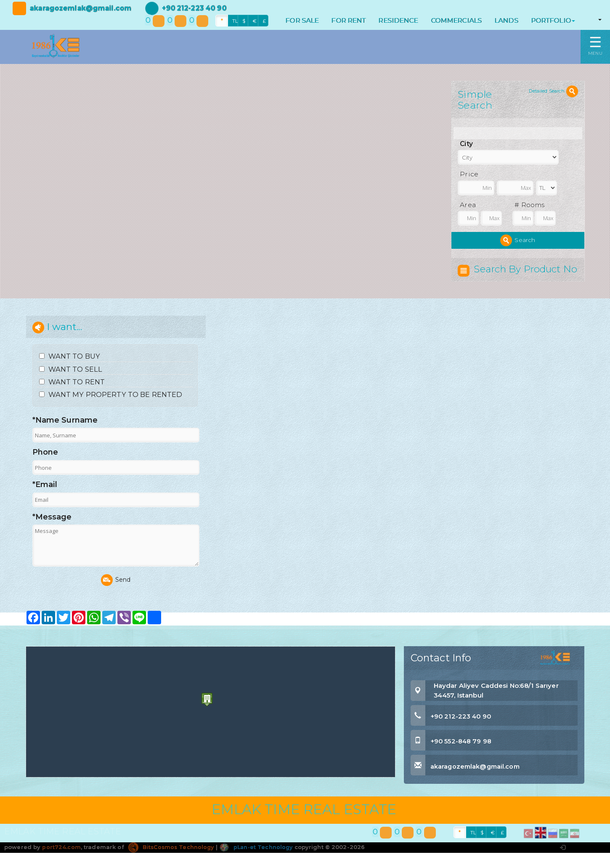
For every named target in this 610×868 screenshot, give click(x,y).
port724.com (61, 862)
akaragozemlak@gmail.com (80, 8)
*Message (52, 532)
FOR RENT (348, 20)
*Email (45, 500)
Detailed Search (553, 91)
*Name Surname (65, 435)
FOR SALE (302, 20)
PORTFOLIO (553, 20)
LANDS (506, 20)
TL (235, 21)
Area (468, 205)
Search (518, 240)
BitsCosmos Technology (172, 862)
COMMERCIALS (456, 20)
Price (469, 174)
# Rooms (529, 205)
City (466, 144)
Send (116, 595)
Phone (45, 467)
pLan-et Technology (259, 862)
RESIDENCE (398, 20)
